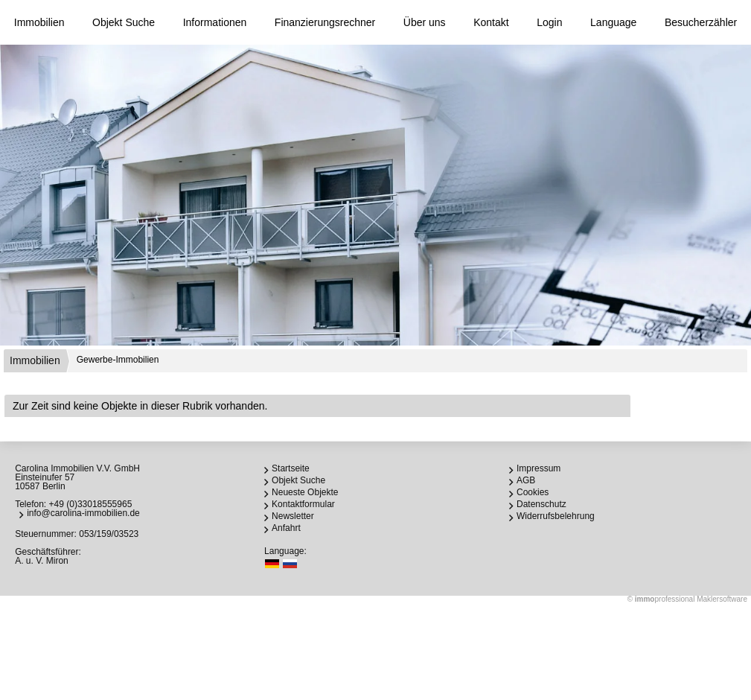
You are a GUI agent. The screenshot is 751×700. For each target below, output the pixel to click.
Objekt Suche (124, 22)
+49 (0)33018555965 (91, 504)
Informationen (215, 22)
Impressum (539, 468)
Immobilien (39, 22)
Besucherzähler (701, 22)
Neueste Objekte (305, 492)
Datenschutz (541, 504)
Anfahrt (286, 528)
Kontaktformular (303, 504)
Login (549, 22)
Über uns (425, 22)
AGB (526, 480)
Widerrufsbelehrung (556, 516)
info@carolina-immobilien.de (83, 513)
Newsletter (293, 516)
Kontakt (491, 22)
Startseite (291, 468)
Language (613, 22)
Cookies (533, 492)
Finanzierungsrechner (325, 22)
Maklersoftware (722, 599)
